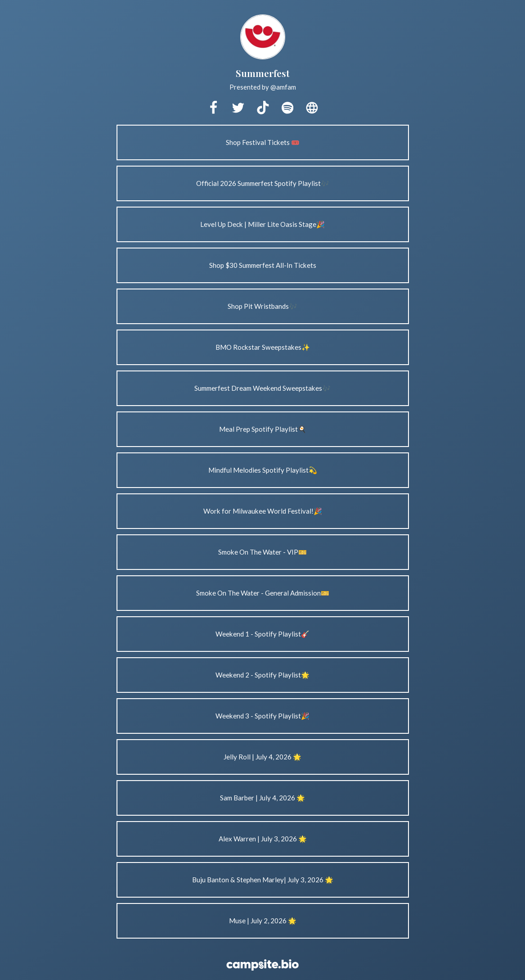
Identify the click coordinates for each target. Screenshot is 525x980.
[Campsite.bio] (262, 965)
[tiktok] (263, 108)
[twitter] (238, 108)
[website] (312, 108)
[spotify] (287, 108)
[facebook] (213, 108)
